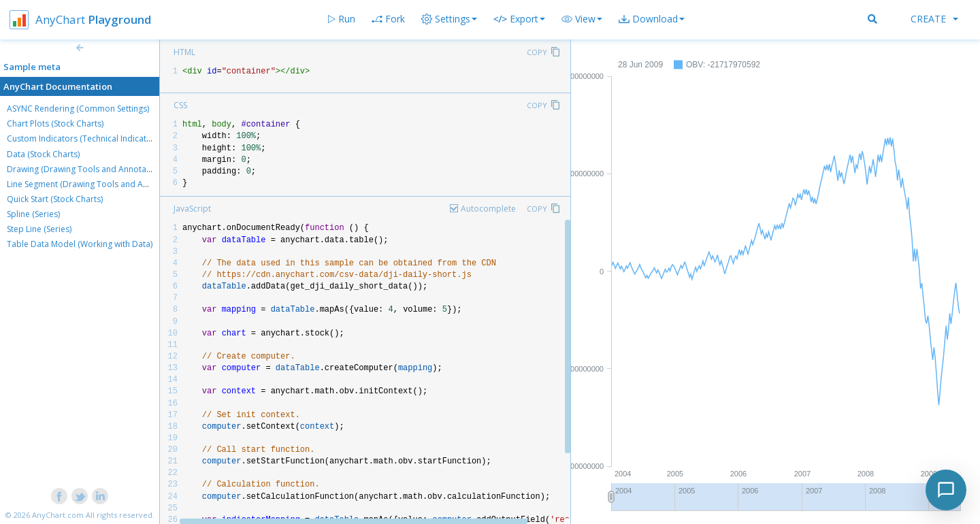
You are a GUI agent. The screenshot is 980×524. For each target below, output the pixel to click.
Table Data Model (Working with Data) (80, 244)
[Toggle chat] (946, 490)
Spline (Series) (33, 214)
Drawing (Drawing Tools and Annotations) (87, 169)
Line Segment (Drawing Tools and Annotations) (97, 184)
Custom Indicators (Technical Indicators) (84, 138)
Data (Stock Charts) (43, 154)
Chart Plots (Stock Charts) (55, 124)
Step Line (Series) (39, 229)
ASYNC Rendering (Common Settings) (78, 109)
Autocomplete (488, 209)
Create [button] (934, 19)
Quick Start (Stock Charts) (55, 199)
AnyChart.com (58, 515)
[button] (582, 19)
